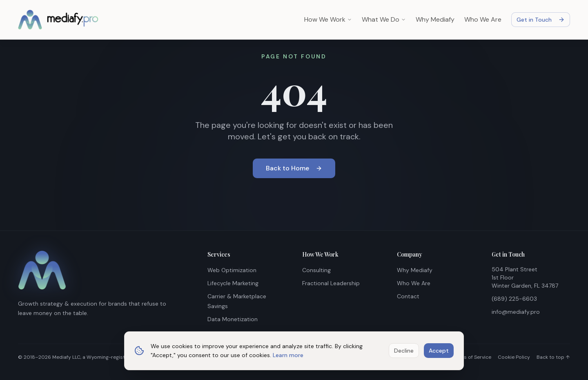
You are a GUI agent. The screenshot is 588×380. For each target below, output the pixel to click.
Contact (408, 296)
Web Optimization (232, 270)
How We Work (328, 19)
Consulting (316, 270)
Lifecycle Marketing (233, 283)
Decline (404, 351)
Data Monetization (233, 319)
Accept (439, 351)
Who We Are (483, 19)
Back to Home (294, 168)
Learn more (288, 355)
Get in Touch (541, 20)
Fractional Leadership (331, 283)
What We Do (384, 19)
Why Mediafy (435, 19)
